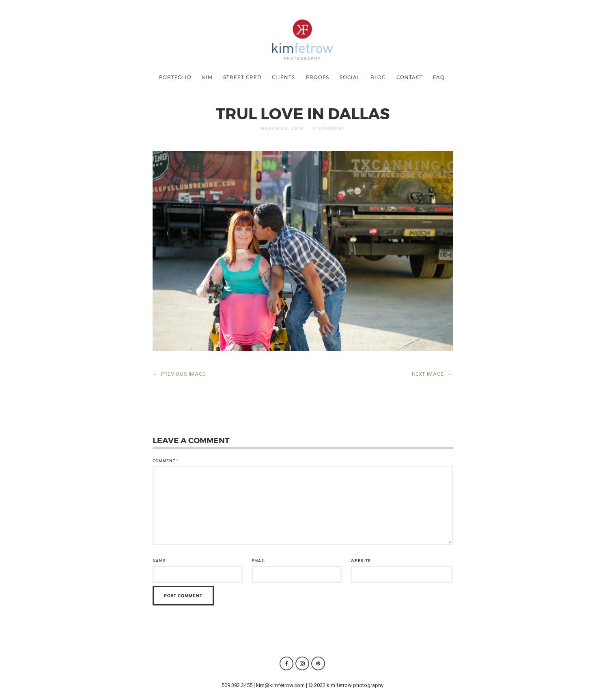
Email (259, 561)
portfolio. (176, 77)
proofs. (318, 77)
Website (361, 561)
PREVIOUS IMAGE (179, 374)
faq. (439, 77)
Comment (166, 461)
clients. (284, 77)
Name (159, 561)
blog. (379, 77)
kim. (208, 77)
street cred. (243, 77)
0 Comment (329, 128)
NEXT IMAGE (432, 374)
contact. (410, 77)
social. (350, 77)
